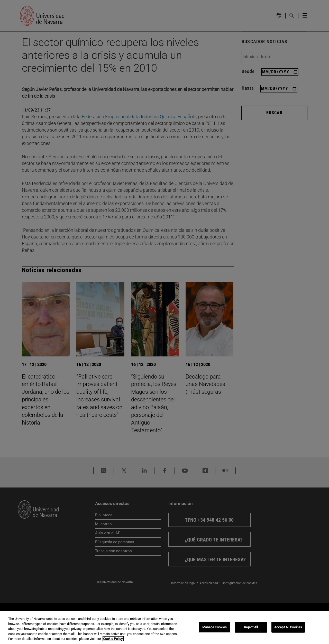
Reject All (251, 627)
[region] (164, 628)
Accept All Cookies (288, 627)
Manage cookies (215, 627)
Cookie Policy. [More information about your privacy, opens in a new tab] (113, 639)
